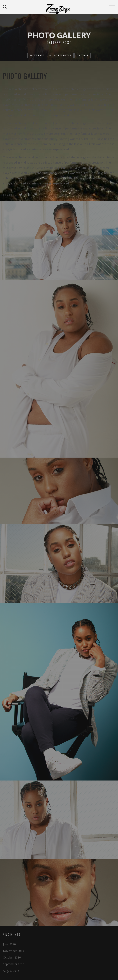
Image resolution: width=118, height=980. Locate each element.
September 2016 (14, 964)
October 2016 (12, 957)
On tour (82, 55)
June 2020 (9, 944)
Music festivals (60, 55)
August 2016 (11, 971)
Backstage (37, 55)
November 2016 (13, 951)
